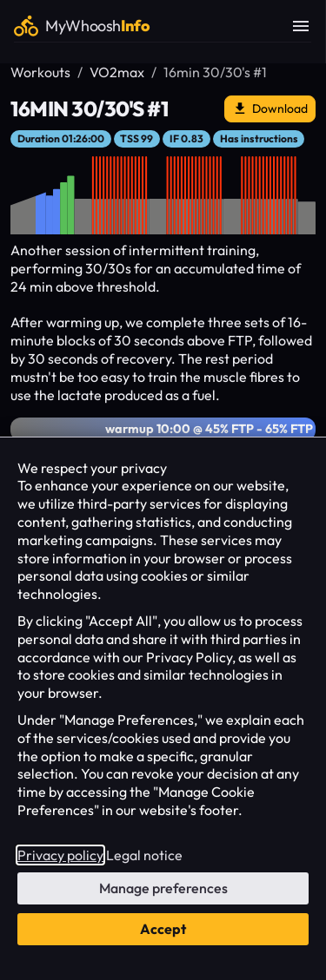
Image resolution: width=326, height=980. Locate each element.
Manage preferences (163, 888)
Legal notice (144, 855)
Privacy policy (60, 855)
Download (270, 109)
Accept (163, 929)
